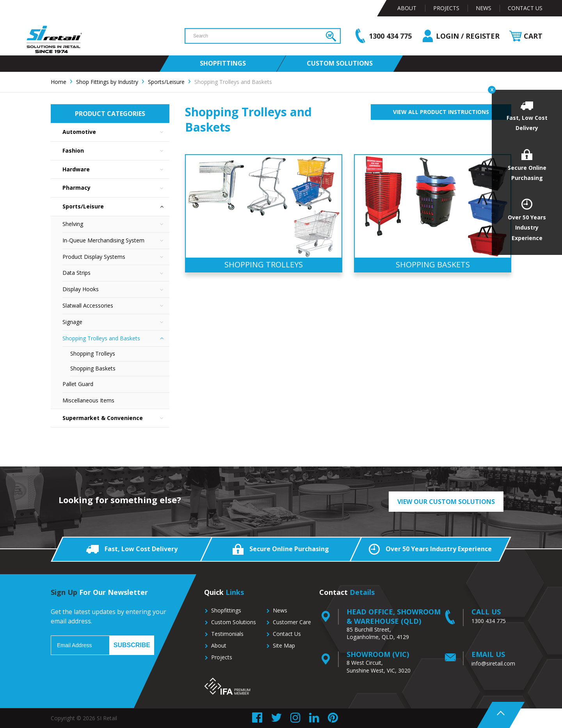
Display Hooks (116, 289)
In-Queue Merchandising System (116, 241)
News (484, 8)
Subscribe (132, 645)
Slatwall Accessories (116, 306)
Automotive (116, 132)
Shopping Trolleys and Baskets (116, 339)
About (407, 8)
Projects (446, 8)
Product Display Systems (116, 257)
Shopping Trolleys (93, 353)
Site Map (284, 645)
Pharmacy (116, 188)
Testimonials (227, 634)
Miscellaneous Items (88, 400)
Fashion (116, 151)
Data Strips (116, 273)
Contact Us (525, 8)
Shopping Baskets (93, 368)
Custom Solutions (234, 622)
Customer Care (292, 622)
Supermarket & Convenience (116, 418)
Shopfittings (226, 610)
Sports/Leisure (116, 207)
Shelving (116, 224)
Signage (116, 322)
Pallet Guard (78, 384)
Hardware (116, 170)
